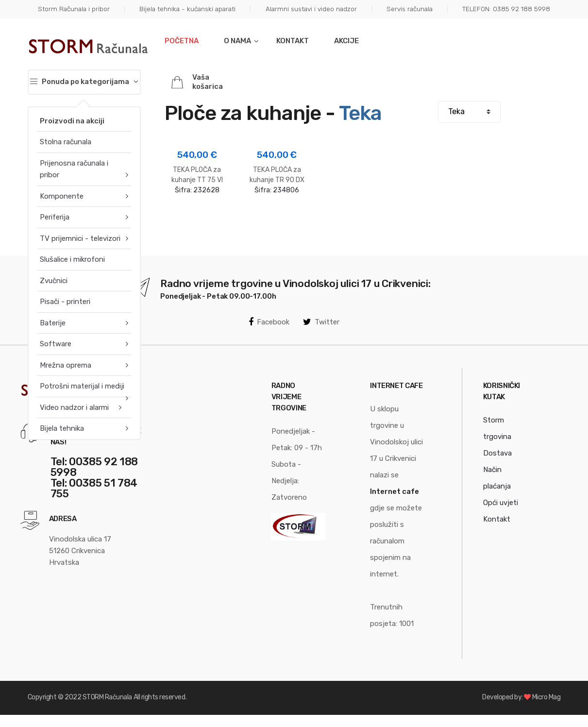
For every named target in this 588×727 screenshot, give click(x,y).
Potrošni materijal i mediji (82, 386)
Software (56, 344)
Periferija (55, 217)
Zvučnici (54, 281)
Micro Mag (546, 697)
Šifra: (197, 171)
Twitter (321, 322)
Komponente (62, 196)
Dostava (497, 453)
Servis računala (410, 9)
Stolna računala (66, 142)
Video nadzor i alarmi (74, 407)
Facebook (269, 322)
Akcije (346, 41)
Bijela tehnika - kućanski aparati (187, 9)
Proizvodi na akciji (72, 121)
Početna (182, 41)
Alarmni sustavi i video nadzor (311, 9)
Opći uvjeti (501, 503)
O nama (237, 41)
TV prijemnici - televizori (80, 238)
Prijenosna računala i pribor (74, 169)
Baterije (53, 323)
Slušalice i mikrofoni (72, 259)
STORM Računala (107, 697)
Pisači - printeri (65, 302)
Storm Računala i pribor (74, 9)
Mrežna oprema (66, 365)
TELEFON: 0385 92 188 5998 (506, 9)
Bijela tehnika (62, 428)
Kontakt (293, 41)
